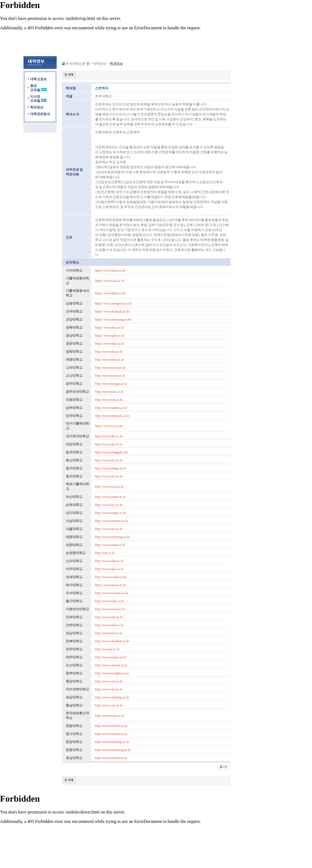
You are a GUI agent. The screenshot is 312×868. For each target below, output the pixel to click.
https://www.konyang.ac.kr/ (113, 319)
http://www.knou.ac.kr (110, 716)
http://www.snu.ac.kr (109, 529)
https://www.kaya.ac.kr (110, 271)
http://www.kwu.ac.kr (109, 392)
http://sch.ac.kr (105, 553)
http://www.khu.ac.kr (109, 352)
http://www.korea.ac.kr (110, 368)
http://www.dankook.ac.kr (112, 416)
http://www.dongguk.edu (112, 452)
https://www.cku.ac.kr (110, 281)
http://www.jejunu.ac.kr (111, 657)
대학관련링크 (40, 114)
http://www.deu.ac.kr (109, 476)
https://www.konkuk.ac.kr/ (113, 311)
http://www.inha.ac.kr (109, 625)
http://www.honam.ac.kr (111, 758)
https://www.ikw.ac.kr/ (110, 344)
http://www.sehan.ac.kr (110, 545)
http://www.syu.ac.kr (109, 505)
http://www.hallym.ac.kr (111, 726)
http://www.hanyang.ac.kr (112, 742)
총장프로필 (35, 88)
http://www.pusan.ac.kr (111, 497)
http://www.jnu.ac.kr (109, 633)
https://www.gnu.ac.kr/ (110, 336)
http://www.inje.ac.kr (109, 617)
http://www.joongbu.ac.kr (112, 673)
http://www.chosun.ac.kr (111, 665)
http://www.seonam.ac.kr (112, 521)
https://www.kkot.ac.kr (110, 293)
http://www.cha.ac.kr (109, 689)
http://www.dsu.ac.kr (109, 460)
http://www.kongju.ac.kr (111, 384)
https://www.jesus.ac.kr (111, 585)
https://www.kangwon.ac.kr (113, 303)
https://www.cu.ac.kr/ (109, 426)
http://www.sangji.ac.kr (111, 513)
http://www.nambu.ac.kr (111, 408)
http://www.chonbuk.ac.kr (112, 641)
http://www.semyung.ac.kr (113, 537)
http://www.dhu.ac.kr (109, 436)
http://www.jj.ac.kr (108, 649)
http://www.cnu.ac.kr (109, 705)
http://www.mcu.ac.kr (109, 487)
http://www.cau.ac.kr (109, 681)
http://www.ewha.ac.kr (110, 609)
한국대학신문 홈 (78, 64)
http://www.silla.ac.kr (109, 561)
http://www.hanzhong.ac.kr (113, 750)
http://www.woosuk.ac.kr (112, 593)
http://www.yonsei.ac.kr (111, 577)
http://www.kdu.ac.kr (109, 400)
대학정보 (99, 64)
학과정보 (37, 107)
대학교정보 (38, 79)
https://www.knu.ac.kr (110, 328)
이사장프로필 (35, 99)
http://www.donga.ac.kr (111, 468)
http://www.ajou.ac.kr (109, 569)
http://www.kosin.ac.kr (110, 376)
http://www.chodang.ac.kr (112, 697)
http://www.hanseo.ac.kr (111, 734)
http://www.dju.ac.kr (109, 444)
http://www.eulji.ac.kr (110, 601)
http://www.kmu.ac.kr (110, 360)
